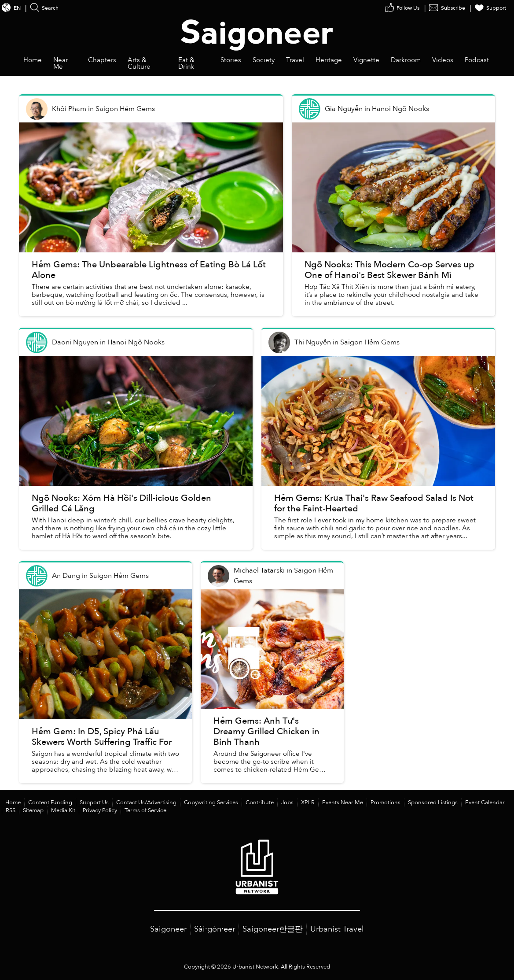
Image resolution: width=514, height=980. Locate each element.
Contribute (260, 802)
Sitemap (33, 810)
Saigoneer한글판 (273, 929)
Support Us (94, 802)
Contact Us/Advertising (146, 802)
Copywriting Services (211, 802)
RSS (11, 810)
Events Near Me (343, 802)
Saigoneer (168, 929)
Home (13, 802)
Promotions (385, 802)
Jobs (287, 802)
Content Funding (50, 802)
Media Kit (63, 810)
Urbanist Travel (337, 929)
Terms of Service (145, 810)
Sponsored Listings (433, 802)
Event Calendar (485, 802)
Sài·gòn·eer (215, 929)
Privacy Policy (100, 810)
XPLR (308, 802)
